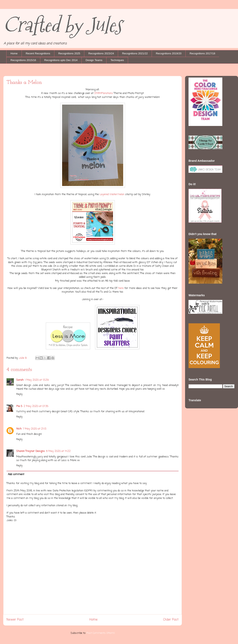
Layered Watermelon (112, 194)
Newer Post (15, 620)
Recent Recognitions (38, 53)
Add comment (16, 474)
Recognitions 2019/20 (169, 53)
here (121, 288)
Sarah (20, 380)
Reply (19, 394)
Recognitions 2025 (69, 53)
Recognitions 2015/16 (23, 60)
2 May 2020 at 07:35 (36, 406)
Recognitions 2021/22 (135, 53)
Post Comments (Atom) (101, 633)
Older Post (171, 620)
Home (14, 53)
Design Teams (94, 60)
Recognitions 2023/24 (101, 53)
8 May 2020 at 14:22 (58, 451)
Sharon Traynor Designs (31, 451)
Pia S (19, 406)
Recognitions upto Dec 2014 (61, 60)
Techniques (117, 60)
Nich (19, 429)
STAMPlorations (104, 93)
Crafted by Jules (63, 25)
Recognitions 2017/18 (202, 53)
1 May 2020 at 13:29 (37, 380)
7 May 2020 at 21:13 (35, 429)
